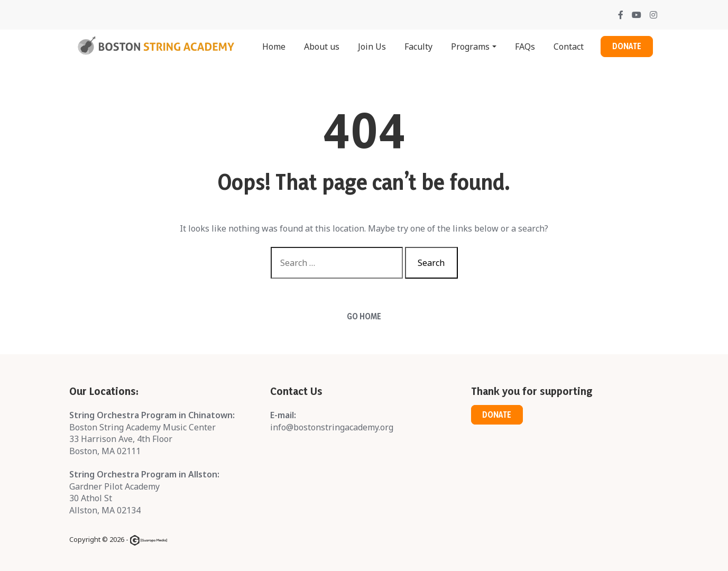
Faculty (418, 47)
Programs (470, 47)
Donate (627, 46)
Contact (569, 47)
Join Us (372, 47)
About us (322, 47)
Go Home (364, 316)
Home (274, 47)
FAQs (525, 47)
